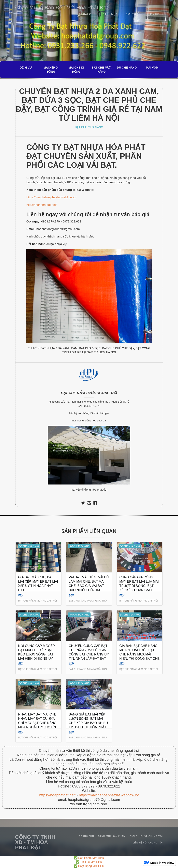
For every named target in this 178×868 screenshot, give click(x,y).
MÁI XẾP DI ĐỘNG (51, 70)
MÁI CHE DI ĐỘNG (76, 70)
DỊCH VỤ (26, 68)
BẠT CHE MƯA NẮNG (101, 70)
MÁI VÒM (152, 68)
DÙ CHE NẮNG (127, 68)
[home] (62, 7)
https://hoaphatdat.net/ (42, 205)
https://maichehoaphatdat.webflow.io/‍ (109, 795)
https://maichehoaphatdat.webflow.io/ (51, 197)
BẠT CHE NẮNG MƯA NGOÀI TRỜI (89, 393)
